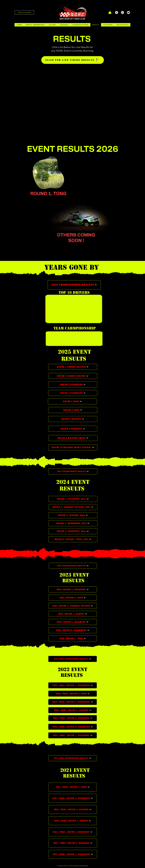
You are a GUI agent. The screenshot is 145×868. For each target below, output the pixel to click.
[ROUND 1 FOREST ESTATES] (73, 367)
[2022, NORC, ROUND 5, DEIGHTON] (73, 718)
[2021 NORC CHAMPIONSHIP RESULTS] (73, 758)
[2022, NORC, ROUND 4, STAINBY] (73, 710)
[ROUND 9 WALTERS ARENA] (73, 438)
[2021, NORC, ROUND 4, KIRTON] (73, 821)
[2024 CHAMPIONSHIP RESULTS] (73, 471)
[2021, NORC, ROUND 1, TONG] (73, 787)
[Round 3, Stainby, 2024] (73, 515)
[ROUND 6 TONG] (73, 410)
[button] (110, 12)
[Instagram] (122, 12)
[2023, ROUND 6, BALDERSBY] (73, 630)
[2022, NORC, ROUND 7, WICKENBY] (73, 735)
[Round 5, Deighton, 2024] (73, 531)
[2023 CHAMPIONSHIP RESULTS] (73, 566)
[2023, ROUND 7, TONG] (73, 638)
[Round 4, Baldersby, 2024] (73, 523)
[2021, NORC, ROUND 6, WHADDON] (73, 843)
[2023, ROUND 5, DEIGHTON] (73, 622)
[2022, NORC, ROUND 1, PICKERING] (73, 685)
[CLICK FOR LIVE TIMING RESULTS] (73, 60)
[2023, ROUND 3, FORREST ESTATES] (73, 606)
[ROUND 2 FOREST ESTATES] (73, 376)
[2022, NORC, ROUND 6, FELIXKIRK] (73, 727)
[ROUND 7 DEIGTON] (73, 419)
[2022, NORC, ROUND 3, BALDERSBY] (73, 702)
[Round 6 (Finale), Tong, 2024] (73, 539)
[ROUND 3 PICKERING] (73, 384)
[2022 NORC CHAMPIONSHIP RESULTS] (73, 659)
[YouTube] (128, 12)
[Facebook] (117, 12)
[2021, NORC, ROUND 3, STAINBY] (73, 809)
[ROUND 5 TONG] (72, 401)
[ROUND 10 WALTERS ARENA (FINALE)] (73, 447)
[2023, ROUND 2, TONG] (73, 598)
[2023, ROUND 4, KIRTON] (73, 614)
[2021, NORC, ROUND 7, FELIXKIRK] (73, 854)
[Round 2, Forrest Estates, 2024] (73, 507)
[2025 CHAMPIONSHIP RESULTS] (74, 285)
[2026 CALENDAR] (24, 12)
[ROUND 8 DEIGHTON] (73, 429)
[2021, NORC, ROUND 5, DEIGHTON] (73, 832)
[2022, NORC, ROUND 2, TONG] (73, 694)
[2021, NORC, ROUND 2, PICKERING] (73, 798)
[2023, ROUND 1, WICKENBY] (73, 589)
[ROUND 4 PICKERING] (73, 393)
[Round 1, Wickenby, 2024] (73, 499)
